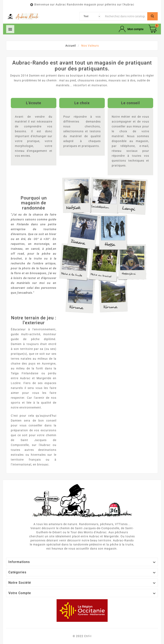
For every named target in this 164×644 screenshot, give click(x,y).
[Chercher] (125, 16)
